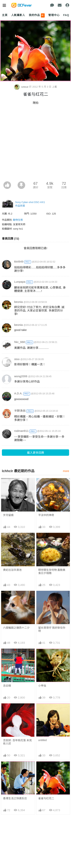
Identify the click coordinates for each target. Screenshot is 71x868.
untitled (43, 740)
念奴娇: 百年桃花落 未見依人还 (17, 742)
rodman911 (21, 431)
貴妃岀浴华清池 (12, 570)
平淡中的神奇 (46, 515)
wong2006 (21, 376)
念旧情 (7, 686)
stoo (17, 359)
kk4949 (19, 261)
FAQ (66, 15)
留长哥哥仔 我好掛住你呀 (52, 629)
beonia (18, 302)
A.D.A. (18, 393)
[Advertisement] (35, 144)
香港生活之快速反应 (15, 798)
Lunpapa (20, 282)
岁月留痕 (8, 515)
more (66, 471)
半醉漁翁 (20, 411)
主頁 (5, 15)
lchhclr (22, 87)
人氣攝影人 (18, 15)
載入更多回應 (36, 453)
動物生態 (18, 220)
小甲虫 (42, 686)
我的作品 (37, 15)
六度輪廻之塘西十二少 (16, 628)
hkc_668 (20, 342)
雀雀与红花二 (46, 798)
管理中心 (54, 15)
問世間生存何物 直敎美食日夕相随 (52, 571)
